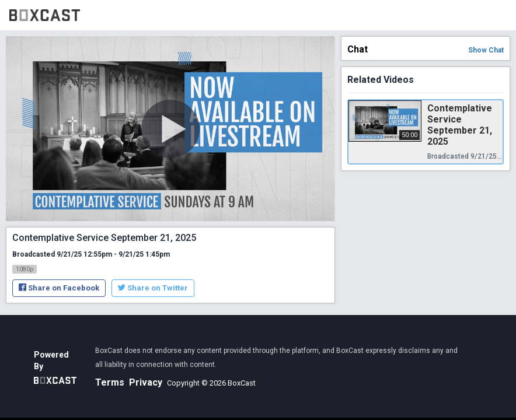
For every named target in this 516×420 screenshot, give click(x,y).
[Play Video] (170, 129)
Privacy (146, 382)
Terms (110, 382)
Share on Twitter (153, 288)
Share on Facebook (59, 288)
